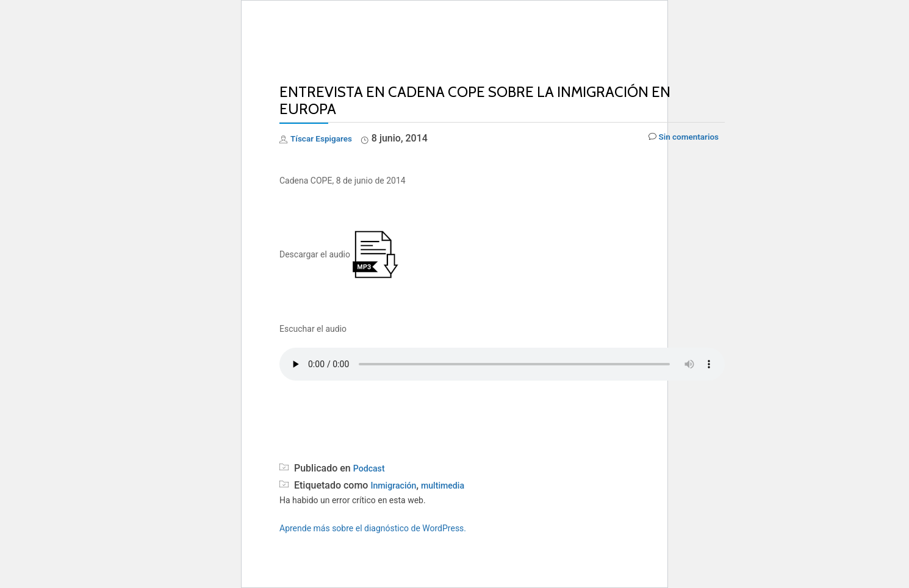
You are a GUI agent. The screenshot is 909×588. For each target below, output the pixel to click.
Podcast (371, 468)
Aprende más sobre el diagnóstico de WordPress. (373, 528)
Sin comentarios (677, 139)
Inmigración (396, 485)
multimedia (452, 485)
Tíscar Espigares (327, 138)
